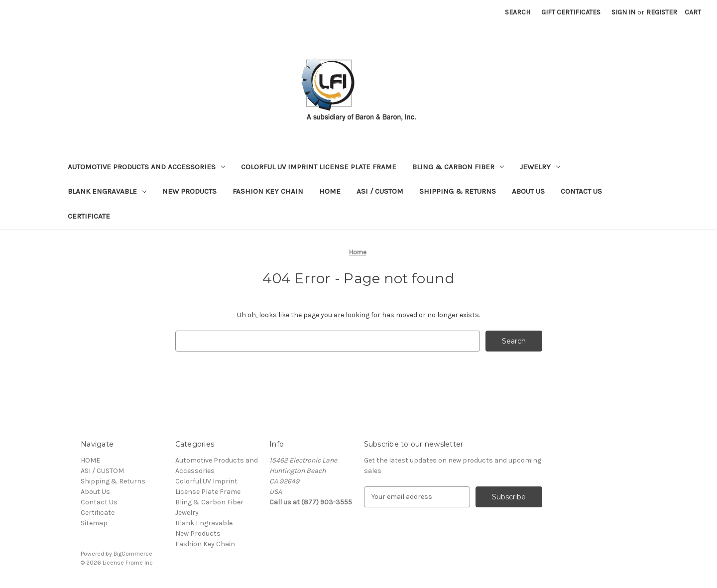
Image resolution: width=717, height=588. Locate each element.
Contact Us (581, 191)
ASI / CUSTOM (380, 191)
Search (518, 12)
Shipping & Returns (458, 191)
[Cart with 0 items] (693, 12)
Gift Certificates (571, 12)
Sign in (623, 12)
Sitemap (94, 523)
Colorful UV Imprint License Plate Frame (319, 167)
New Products (189, 191)
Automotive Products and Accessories (146, 167)
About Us (528, 191)
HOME (330, 191)
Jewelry (540, 167)
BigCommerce (133, 554)
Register (662, 12)
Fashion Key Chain (268, 191)
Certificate (89, 216)
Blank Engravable (107, 191)
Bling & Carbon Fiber (458, 167)
